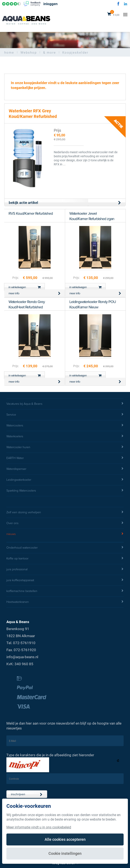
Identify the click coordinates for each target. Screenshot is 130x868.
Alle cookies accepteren (65, 839)
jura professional (65, 569)
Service (65, 415)
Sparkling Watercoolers (65, 491)
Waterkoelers (65, 436)
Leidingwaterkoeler (65, 480)
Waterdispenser (65, 469)
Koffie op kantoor (65, 559)
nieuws (65, 534)
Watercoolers (65, 426)
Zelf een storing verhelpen (65, 512)
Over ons (65, 523)
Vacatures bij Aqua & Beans (65, 404)
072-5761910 (24, 643)
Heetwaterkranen (65, 602)
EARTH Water (65, 458)
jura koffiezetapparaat (65, 580)
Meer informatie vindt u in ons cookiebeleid (39, 827)
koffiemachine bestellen (65, 591)
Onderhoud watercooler (65, 548)
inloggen (50, 4)
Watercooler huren (65, 447)
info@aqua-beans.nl (22, 657)
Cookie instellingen (65, 853)
